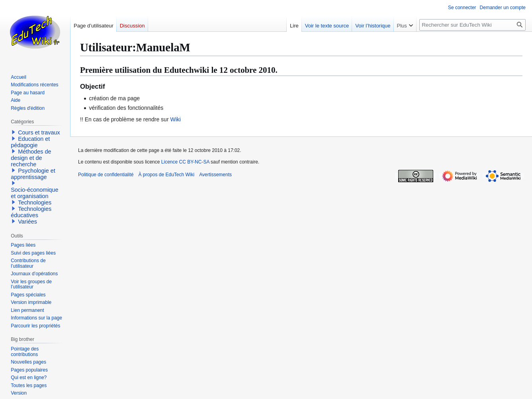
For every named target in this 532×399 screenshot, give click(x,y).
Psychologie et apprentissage (33, 174)
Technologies (35, 202)
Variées (27, 222)
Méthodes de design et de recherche (31, 158)
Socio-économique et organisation (34, 193)
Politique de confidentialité (106, 175)
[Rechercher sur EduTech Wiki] (472, 25)
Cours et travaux (39, 132)
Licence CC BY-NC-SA (185, 162)
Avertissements (215, 175)
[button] (14, 132)
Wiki (175, 119)
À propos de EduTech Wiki (166, 175)
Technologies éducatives (31, 212)
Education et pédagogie (30, 142)
